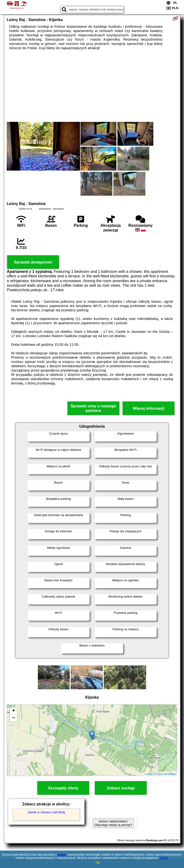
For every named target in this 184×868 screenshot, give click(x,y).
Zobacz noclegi (121, 788)
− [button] (14, 718)
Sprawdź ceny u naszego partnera (93, 408)
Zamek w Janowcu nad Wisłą (46, 812)
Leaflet (148, 774)
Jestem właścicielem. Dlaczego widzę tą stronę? (113, 823)
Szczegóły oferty (63, 788)
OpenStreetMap (167, 774)
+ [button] (14, 711)
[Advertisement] (92, 86)
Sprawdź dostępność (33, 262)
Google (62, 855)
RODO (164, 858)
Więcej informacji (148, 408)
